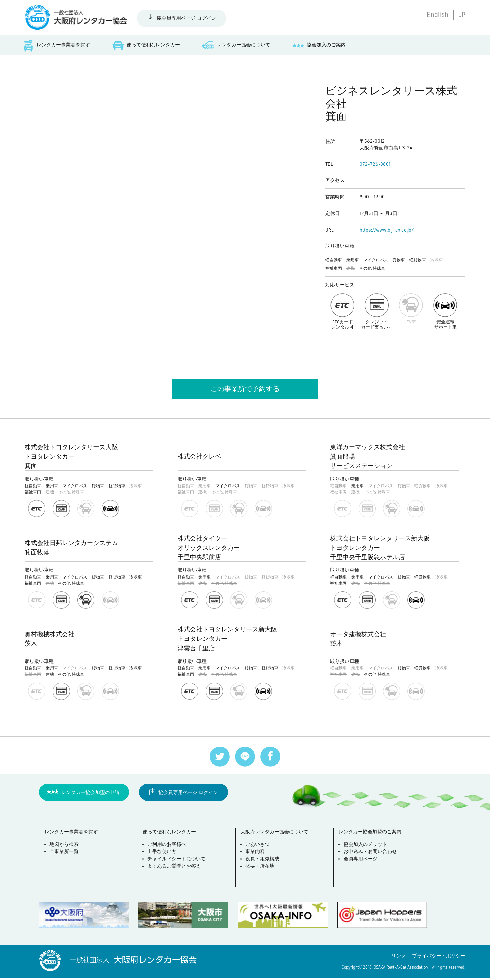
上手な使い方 (164, 856)
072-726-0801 (375, 166)
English (438, 15)
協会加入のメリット (367, 849)
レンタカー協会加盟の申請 (90, 794)
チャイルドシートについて (178, 863)
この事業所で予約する (245, 390)
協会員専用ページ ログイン (187, 18)
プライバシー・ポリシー (439, 958)
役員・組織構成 (264, 863)
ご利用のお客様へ (169, 849)
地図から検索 (66, 849)
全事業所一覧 (66, 856)
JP (462, 15)
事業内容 (257, 856)
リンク (399, 958)
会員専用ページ (362, 863)
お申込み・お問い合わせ (372, 856)
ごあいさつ (260, 849)
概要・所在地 (262, 870)
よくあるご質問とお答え (176, 870)
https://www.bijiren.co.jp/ (387, 232)
